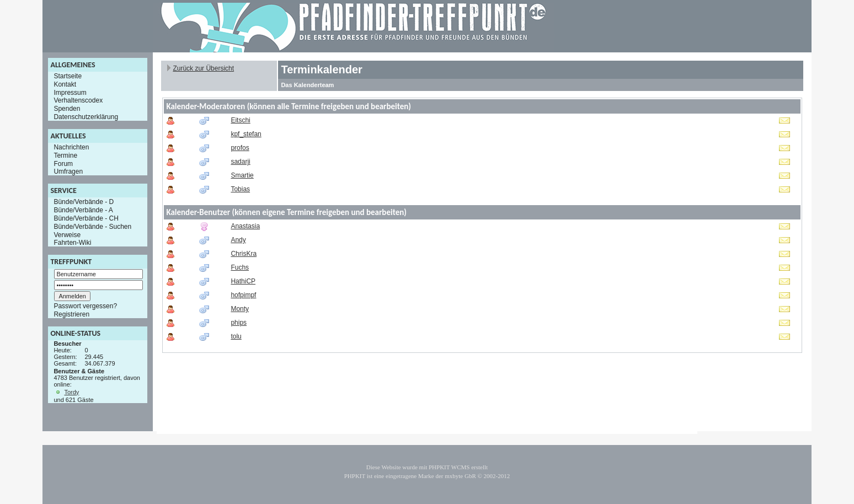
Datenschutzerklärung (86, 117)
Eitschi (240, 120)
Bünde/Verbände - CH (86, 218)
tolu (236, 336)
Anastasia (245, 226)
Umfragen (68, 171)
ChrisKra (244, 254)
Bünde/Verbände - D (84, 202)
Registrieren (71, 314)
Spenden (67, 109)
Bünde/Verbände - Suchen (92, 227)
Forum (63, 163)
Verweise (67, 234)
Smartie (242, 175)
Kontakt (65, 84)
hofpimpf (243, 295)
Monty (240, 309)
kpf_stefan (246, 134)
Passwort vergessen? (85, 306)
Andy (238, 240)
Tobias (240, 189)
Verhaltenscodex (78, 100)
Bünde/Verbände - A (83, 210)
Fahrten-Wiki (72, 243)
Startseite (68, 76)
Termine (65, 156)
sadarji (240, 162)
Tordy (71, 392)
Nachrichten (71, 147)
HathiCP (243, 281)
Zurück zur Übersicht (203, 68)
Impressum (70, 92)
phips (239, 323)
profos (240, 148)
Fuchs (240, 267)
